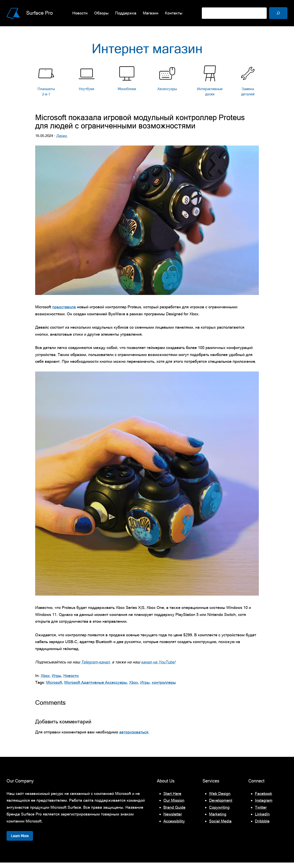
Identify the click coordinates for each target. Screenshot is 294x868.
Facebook (264, 799)
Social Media (220, 827)
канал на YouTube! (158, 667)
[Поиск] (278, 13)
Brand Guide (174, 813)
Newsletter (173, 820)
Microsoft (54, 688)
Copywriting (219, 813)
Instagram (264, 806)
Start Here (172, 799)
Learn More (20, 841)
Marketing (218, 820)
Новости (71, 681)
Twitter (261, 813)
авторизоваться (134, 737)
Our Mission (174, 806)
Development (221, 806)
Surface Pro (40, 13)
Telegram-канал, (96, 667)
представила (64, 312)
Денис (62, 141)
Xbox (45, 681)
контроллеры (164, 688)
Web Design (220, 799)
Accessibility (174, 827)
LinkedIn (262, 820)
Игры (56, 681)
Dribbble (262, 827)
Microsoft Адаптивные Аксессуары (96, 688)
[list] (147, 87)
